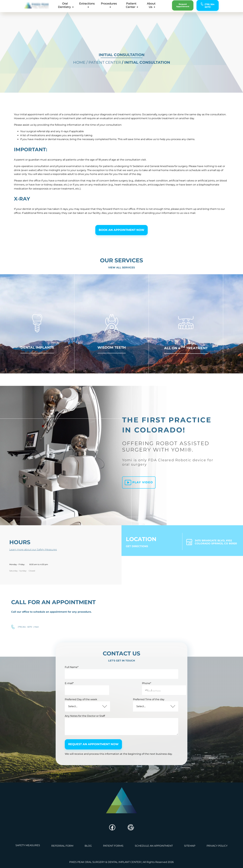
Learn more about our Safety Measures (35, 559)
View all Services (122, 275)
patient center (128, 7)
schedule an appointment (154, 857)
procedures (102, 7)
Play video (138, 495)
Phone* (134, 693)
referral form (62, 857)
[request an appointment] (189, 7)
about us (152, 7)
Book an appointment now (122, 237)
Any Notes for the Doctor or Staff (87, 726)
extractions (79, 7)
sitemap (190, 857)
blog (88, 857)
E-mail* (71, 693)
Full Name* (74, 677)
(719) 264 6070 (218, 7)
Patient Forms (113, 857)
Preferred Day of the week (83, 709)
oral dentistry (54, 7)
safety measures (27, 857)
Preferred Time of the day (145, 709)
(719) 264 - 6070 (25, 638)
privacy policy (218, 857)
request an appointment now (96, 755)
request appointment (188, 7)
